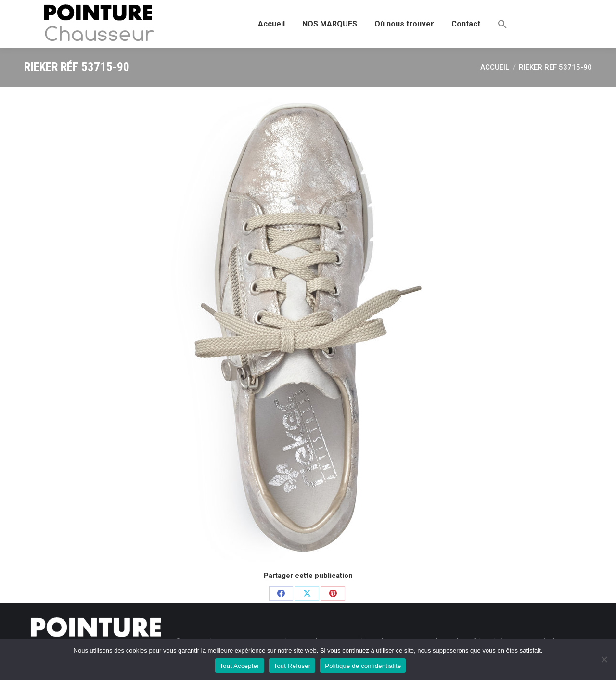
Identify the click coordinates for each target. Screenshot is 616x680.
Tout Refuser (292, 666)
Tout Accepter (240, 666)
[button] (502, 24)
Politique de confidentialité (363, 666)
